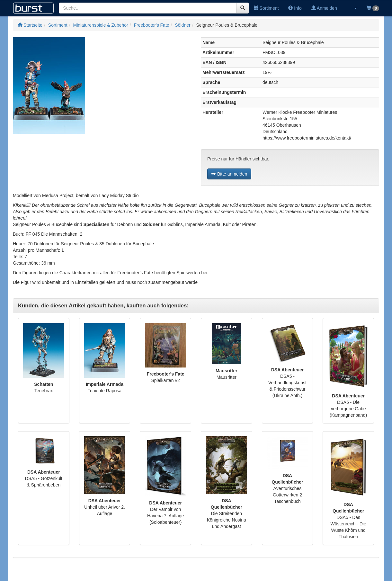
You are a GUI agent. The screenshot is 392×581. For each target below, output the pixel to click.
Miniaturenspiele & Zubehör (101, 25)
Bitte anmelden (229, 174)
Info (295, 8)
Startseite (30, 25)
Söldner (183, 25)
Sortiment (266, 8)
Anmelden (324, 8)
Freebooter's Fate (152, 25)
